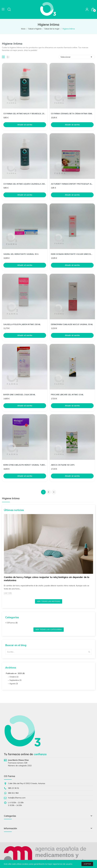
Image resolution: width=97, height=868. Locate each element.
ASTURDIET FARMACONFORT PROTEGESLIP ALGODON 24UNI (72, 184)
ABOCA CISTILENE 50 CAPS (63, 465)
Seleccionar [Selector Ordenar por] (77, 57)
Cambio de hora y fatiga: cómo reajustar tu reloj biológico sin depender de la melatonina (47, 579)
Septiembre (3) (15, 680)
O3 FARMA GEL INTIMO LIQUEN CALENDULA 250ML (25, 184)
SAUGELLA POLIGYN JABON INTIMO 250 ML (22, 324)
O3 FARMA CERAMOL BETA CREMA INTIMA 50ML (72, 114)
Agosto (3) (14, 684)
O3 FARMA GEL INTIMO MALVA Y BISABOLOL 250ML (25, 114)
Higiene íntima (11, 498)
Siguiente (54, 492)
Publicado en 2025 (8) (15, 673)
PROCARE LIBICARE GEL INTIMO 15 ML (67, 395)
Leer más (8, 593)
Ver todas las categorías (49, 630)
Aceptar (87, 864)
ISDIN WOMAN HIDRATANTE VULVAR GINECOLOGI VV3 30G (72, 254)
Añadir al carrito (25, 125)
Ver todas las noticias (49, 601)
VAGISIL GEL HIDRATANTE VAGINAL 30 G (21, 254)
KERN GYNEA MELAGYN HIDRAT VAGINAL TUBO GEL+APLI (25, 465)
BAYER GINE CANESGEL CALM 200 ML (19, 395)
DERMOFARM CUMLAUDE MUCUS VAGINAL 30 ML (72, 324)
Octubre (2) (14, 677)
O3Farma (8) (12, 623)
